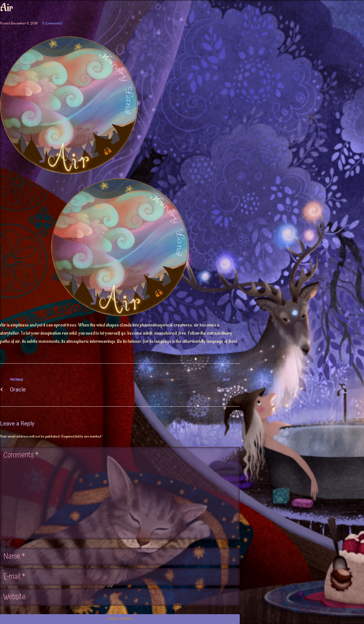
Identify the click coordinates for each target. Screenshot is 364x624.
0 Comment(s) (52, 23)
